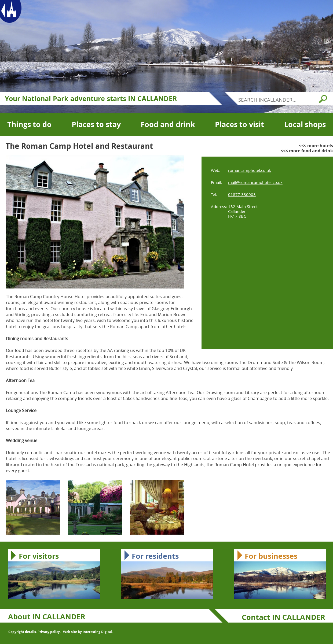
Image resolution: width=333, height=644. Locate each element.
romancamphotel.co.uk (250, 170)
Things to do (29, 124)
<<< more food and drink (307, 151)
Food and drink (168, 124)
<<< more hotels (316, 146)
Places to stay (96, 124)
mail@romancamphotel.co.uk (255, 182)
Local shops (305, 124)
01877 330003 (242, 194)
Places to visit (239, 124)
